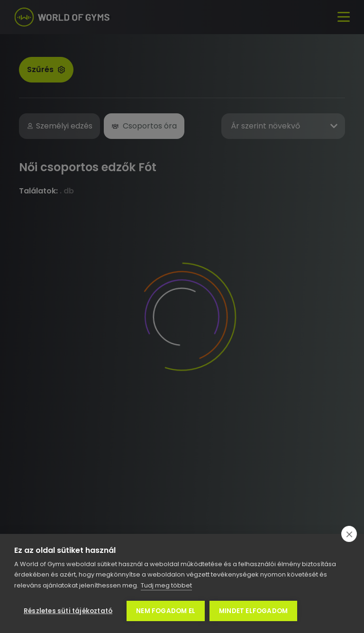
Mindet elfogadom (253, 611)
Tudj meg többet (166, 585)
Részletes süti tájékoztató (68, 611)
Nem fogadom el (166, 611)
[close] (349, 534)
